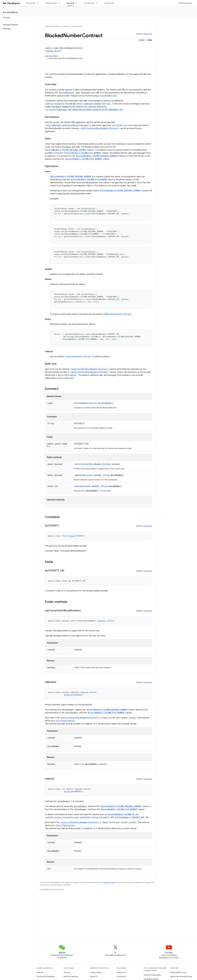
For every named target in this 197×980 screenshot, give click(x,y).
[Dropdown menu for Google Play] (98, 3)
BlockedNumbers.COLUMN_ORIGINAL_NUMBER (66, 150)
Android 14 (121, 976)
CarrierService (120, 125)
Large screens (96, 972)
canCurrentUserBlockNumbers (88, 464)
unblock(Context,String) (78, 357)
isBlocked (79, 475)
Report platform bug (178, 972)
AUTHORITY (79, 423)
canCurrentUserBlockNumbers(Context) (100, 128)
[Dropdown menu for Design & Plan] (60, 3)
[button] (16, 29)
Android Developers (52, 26)
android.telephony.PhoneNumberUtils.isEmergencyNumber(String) (78, 104)
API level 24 (148, 34)
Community (109, 3)
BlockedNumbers (67, 93)
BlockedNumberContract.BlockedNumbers (94, 403)
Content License (109, 882)
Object (58, 51)
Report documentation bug (181, 976)
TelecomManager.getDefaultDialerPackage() (68, 125)
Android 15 (121, 972)
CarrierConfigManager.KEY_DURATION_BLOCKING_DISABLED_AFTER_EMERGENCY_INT (84, 110)
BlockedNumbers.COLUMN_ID (121, 814)
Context (107, 464)
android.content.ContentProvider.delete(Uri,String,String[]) (77, 817)
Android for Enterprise (46, 976)
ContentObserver (109, 96)
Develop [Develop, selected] (70, 3)
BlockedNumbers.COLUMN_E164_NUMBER (83, 153)
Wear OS (94, 976)
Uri (48, 446)
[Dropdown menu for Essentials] (39, 3)
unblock (78, 486)
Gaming (67, 972)
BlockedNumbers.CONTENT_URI (130, 817)
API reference (11, 12)
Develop (66, 26)
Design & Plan (51, 3)
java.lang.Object (52, 56)
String (51, 423)
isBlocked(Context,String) (117, 314)
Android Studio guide (152, 975)
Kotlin (142, 40)
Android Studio (185, 3)
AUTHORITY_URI (81, 444)
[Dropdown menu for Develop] (78, 3)
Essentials (31, 3)
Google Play (89, 3)
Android (40, 972)
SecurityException (67, 375)
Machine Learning (71, 976)
